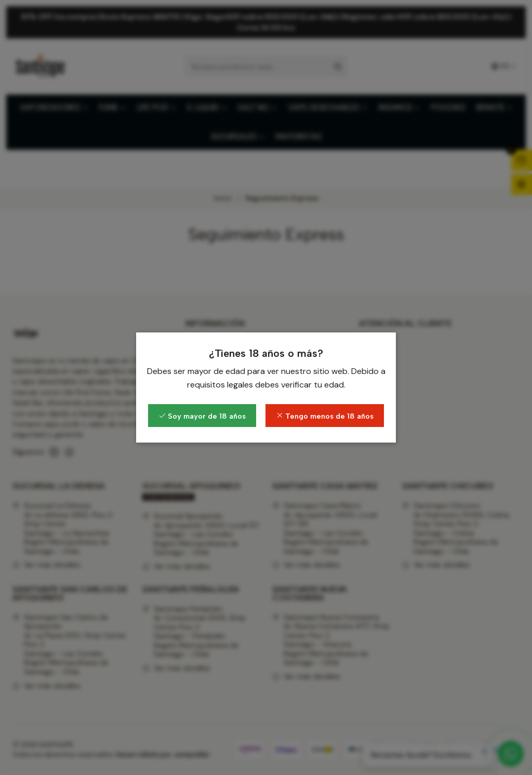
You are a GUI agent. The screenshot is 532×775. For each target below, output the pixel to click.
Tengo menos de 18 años (325, 416)
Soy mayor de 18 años (202, 416)
